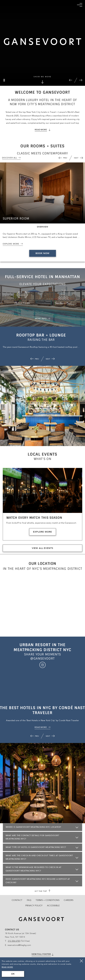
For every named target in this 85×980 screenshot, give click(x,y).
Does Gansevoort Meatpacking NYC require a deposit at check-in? (38, 881)
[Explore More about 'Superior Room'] (13, 244)
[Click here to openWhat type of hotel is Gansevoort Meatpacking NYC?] (42, 847)
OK (13, 974)
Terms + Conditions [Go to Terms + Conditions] (48, 900)
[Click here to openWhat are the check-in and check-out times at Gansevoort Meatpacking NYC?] (42, 857)
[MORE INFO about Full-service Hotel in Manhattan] (42, 319)
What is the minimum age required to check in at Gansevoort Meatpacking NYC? (34, 869)
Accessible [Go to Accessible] (53, 906)
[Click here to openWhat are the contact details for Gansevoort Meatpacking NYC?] (42, 837)
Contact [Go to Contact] (17, 900)
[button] (71, 80)
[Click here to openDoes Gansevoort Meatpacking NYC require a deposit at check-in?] (42, 881)
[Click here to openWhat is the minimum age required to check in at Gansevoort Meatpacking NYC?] (42, 869)
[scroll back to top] (43, 891)
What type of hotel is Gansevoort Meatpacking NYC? (36, 847)
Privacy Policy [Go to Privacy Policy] (34, 906)
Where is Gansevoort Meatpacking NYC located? (33, 827)
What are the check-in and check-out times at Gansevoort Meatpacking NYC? (39, 857)
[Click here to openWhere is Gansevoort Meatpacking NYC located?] (42, 827)
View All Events (42, 548)
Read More (7, 967)
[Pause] (4, 80)
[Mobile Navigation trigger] (80, 5)
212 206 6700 (14, 941)
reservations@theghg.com (19, 945)
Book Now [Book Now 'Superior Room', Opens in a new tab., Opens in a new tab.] (43, 253)
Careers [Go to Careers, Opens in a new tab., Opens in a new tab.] (69, 900)
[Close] (81, 961)
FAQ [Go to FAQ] (29, 900)
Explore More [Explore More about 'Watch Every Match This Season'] (42, 532)
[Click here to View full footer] (42, 954)
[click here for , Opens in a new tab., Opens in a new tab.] (42, 727)
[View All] (11, 158)
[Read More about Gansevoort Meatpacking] (42, 130)
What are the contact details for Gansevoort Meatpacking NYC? (32, 837)
